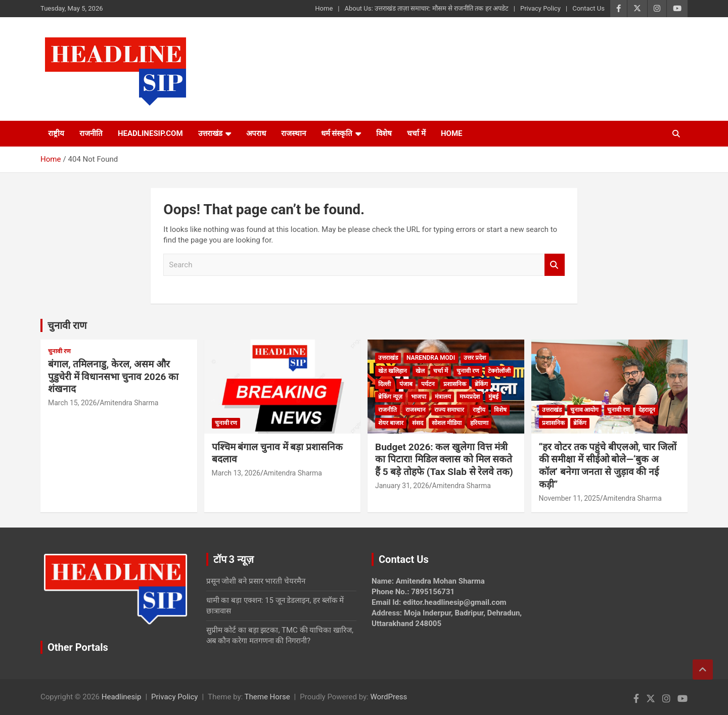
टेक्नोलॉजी (499, 371)
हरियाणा (479, 423)
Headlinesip (122, 697)
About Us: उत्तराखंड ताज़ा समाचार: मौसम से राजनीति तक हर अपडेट (426, 8)
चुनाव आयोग (585, 410)
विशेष (384, 133)
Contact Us (588, 8)
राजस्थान (293, 133)
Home (324, 8)
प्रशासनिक (455, 384)
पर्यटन (428, 384)
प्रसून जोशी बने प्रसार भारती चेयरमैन (256, 581)
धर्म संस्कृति (337, 133)
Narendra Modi (431, 358)
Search (555, 265)
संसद (418, 423)
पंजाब (406, 384)
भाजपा (419, 397)
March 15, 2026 (72, 403)
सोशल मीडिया (447, 423)
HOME (452, 133)
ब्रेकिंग (481, 384)
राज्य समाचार (449, 410)
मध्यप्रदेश (470, 397)
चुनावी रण (59, 351)
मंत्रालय (443, 397)
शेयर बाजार (391, 423)
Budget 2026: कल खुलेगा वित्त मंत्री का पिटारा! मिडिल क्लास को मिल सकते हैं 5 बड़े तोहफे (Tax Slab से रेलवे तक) (444, 459)
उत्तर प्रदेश (475, 358)
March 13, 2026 (236, 473)
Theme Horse (267, 697)
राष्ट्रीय (56, 133)
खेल (420, 371)
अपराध (256, 133)
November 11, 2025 (570, 498)
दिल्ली (384, 384)
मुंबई (493, 397)
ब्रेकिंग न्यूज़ (390, 397)
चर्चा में (416, 133)
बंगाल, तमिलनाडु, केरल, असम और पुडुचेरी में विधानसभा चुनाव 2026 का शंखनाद (113, 376)
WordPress (389, 697)
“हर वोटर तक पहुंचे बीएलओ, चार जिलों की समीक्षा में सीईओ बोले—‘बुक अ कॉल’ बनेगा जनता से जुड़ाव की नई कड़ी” (608, 466)
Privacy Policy (540, 8)
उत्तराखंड (210, 133)
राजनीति (91, 133)
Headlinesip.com (150, 133)
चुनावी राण (67, 325)
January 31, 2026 (402, 486)
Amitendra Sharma (129, 403)
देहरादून (647, 410)
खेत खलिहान (393, 371)
